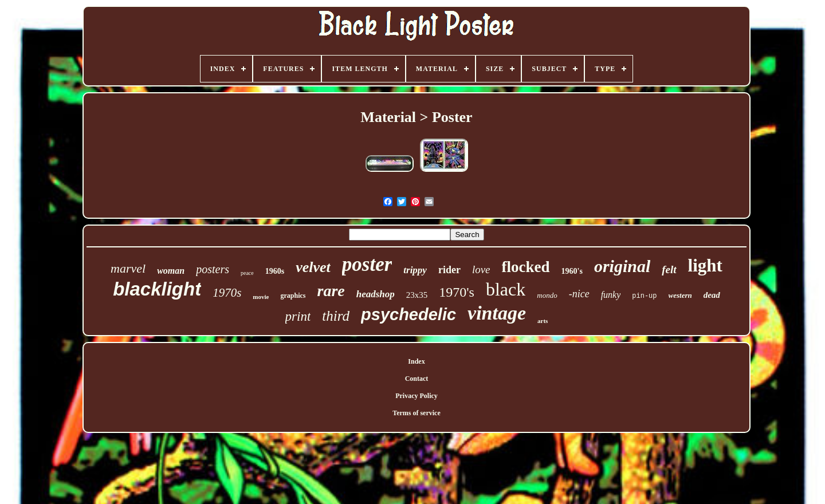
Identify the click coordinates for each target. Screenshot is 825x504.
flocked (526, 267)
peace (247, 273)
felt (669, 269)
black (506, 289)
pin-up (644, 296)
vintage (497, 313)
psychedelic (408, 314)
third (336, 316)
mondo (547, 295)
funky (611, 295)
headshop (376, 294)
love (481, 269)
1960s (275, 271)
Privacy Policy (417, 396)
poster (367, 264)
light (705, 265)
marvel (128, 268)
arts (543, 321)
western (680, 295)
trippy (415, 270)
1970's (457, 292)
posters (213, 269)
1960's (572, 271)
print (298, 316)
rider (449, 270)
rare (331, 291)
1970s (227, 293)
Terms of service (417, 413)
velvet (313, 267)
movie (261, 297)
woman (171, 271)
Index (416, 361)
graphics (293, 296)
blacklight (157, 289)
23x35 (417, 295)
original (622, 266)
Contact (417, 379)
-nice (579, 294)
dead (712, 295)
